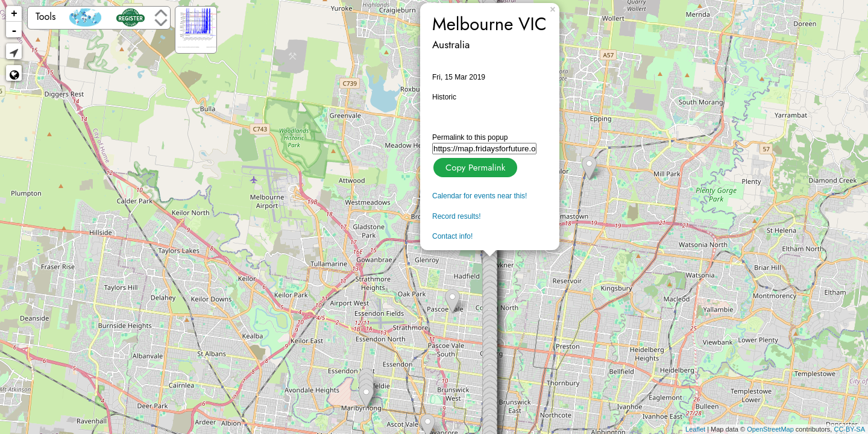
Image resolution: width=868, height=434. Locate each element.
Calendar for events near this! (480, 196)
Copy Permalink (474, 166)
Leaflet (695, 429)
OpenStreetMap (770, 429)
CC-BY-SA (849, 429)
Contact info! (452, 236)
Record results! (457, 216)
